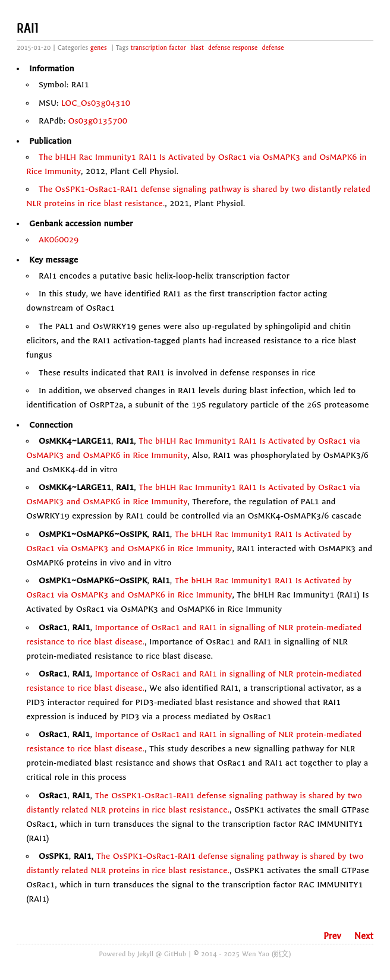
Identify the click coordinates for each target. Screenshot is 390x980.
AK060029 (59, 240)
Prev (332, 936)
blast (197, 48)
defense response (233, 48)
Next (364, 936)
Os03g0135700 (98, 121)
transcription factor (158, 48)
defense (273, 48)
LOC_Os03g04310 (96, 103)
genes (99, 48)
